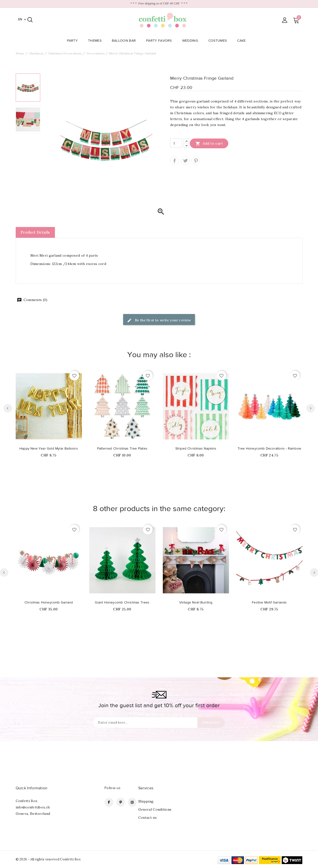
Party (74, 41)
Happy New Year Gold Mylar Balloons (49, 449)
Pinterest (196, 161)
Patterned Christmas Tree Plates (122, 449)
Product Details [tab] (35, 232)
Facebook (109, 802)
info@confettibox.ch (33, 807)
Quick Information (32, 788)
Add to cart (209, 143)
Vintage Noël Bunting (196, 603)
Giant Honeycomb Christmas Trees (122, 603)
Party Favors (160, 41)
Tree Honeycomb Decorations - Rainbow (269, 449)
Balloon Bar (125, 41)
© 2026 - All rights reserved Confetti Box (48, 859)
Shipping (146, 801)
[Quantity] (176, 143)
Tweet (185, 161)
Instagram (132, 802)
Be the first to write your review (159, 321)
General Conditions (155, 809)
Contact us (147, 818)
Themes (96, 41)
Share (174, 161)
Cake (243, 41)
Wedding (192, 41)
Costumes (219, 41)
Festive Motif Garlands (269, 603)
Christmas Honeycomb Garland (49, 603)
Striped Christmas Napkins (196, 449)
